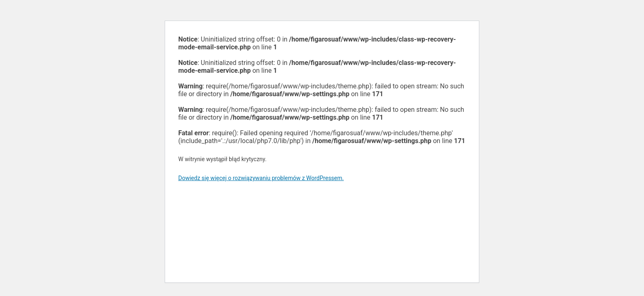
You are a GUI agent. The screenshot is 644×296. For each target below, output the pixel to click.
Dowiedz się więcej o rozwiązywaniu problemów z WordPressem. (261, 178)
